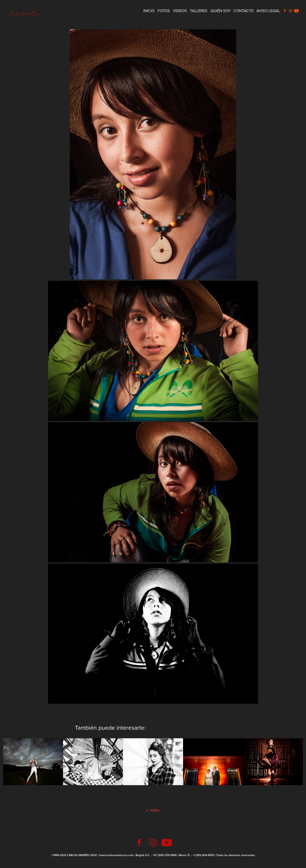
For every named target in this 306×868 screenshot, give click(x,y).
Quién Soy (221, 11)
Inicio (149, 11)
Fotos (164, 11)
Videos (180, 11)
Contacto (244, 11)
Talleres (199, 11)
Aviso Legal (268, 11)
